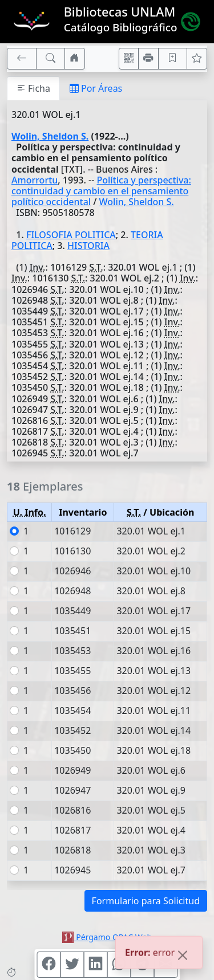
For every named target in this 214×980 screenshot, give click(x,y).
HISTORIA (88, 246)
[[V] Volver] (22, 59)
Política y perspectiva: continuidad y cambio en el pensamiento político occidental (101, 191)
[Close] (183, 957)
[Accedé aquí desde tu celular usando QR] (129, 59)
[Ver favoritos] (197, 59)
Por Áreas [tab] (96, 88)
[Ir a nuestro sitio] (75, 59)
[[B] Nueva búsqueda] (51, 59)
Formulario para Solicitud (146, 901)
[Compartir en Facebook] (49, 965)
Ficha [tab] (33, 88)
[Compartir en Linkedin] (95, 965)
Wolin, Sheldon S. (50, 136)
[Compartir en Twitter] (72, 965)
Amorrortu (35, 180)
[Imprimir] (148, 59)
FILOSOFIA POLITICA (71, 235)
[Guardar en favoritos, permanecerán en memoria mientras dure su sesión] (173, 59)
